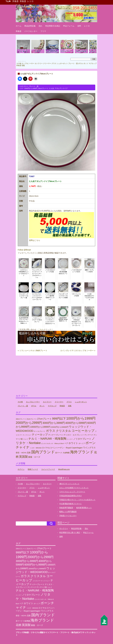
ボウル (81, 63)
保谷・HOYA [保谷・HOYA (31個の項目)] (21, 453)
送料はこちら (35, 240)
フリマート (65, 632)
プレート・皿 (73, 63)
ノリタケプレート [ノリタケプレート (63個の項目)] (82, 439)
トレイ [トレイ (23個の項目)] (26, 439)
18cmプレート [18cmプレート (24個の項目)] (21, 419)
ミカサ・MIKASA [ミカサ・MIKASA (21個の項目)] (36, 448)
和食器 (23, 1)
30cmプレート (43, 88)
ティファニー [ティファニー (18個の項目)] (27, 435)
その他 (19, 63)
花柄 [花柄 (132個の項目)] (19, 625)
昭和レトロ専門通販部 (68, 512)
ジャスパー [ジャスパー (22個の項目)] (37, 581)
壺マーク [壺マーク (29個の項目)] (59, 453)
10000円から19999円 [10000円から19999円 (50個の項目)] (40, 427)
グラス (54, 63)
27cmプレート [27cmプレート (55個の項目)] (44, 419)
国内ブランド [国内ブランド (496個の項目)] (43, 452)
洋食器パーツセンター (68, 516)
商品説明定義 (30, 26)
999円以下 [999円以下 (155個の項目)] (59, 419)
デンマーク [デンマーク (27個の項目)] (89, 435)
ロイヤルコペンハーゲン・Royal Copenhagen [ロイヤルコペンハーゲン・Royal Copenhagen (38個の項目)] (62, 448)
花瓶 (23, 65)
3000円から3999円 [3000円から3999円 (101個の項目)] (54, 423)
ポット (86, 63)
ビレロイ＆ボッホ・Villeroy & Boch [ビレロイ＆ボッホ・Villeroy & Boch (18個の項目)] (53, 443)
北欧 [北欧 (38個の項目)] (29, 453)
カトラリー (39, 63)
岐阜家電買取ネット (84, 508)
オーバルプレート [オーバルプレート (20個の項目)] (39, 431)
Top (7, 1)
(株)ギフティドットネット (69, 484)
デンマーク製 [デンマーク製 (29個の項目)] (42, 587)
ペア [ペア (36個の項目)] (66, 443)
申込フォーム (69, 26)
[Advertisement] (56, 376)
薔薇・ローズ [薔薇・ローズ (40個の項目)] (34, 457)
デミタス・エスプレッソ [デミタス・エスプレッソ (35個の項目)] (74, 435)
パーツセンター (31, 31)
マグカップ (93, 63)
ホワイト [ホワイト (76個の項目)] (73, 443)
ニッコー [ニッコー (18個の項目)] (70, 439)
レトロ (30, 1)
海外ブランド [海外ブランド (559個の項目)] (82, 452)
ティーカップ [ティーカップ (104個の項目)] (40, 435)
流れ (40, 26)
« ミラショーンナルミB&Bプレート (33, 350)
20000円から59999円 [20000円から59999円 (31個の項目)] (60, 427)
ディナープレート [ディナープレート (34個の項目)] (56, 435)
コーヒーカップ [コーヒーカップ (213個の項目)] (83, 431)
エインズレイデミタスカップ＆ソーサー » (78, 350)
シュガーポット (62, 63)
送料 (79, 26)
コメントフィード (48, 469)
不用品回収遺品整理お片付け (71, 496)
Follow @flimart (24, 250)
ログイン (21, 469)
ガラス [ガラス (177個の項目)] (51, 431)
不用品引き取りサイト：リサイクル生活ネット (77, 500)
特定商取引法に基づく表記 (70, 533)
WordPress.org (64, 469)
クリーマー (47, 63)
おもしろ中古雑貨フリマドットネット (74, 488)
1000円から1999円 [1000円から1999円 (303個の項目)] (81, 418)
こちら (41, 330)
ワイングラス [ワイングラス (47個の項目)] (89, 448)
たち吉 (52, 88)
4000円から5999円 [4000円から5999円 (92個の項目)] (76, 423)
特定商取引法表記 (53, 26)
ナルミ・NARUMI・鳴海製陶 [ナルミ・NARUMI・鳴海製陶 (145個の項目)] (47, 439)
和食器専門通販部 (66, 508)
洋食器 (15, 1)
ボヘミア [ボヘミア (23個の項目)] (82, 443)
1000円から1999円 (31, 88)
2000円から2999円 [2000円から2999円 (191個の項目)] (29, 423)
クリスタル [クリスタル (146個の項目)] (64, 431)
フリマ (43, 31)
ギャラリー (64, 529)
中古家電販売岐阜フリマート (71, 504)
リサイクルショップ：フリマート (72, 492)
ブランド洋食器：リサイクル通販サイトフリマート (37, 632)
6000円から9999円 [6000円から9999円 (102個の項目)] (36, 565)
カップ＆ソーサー (28, 63)
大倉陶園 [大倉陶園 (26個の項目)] (66, 453)
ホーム (19, 26)
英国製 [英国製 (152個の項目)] (23, 457)
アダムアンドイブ (61, 88)
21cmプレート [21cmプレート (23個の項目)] (32, 419)
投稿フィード (33, 469)
